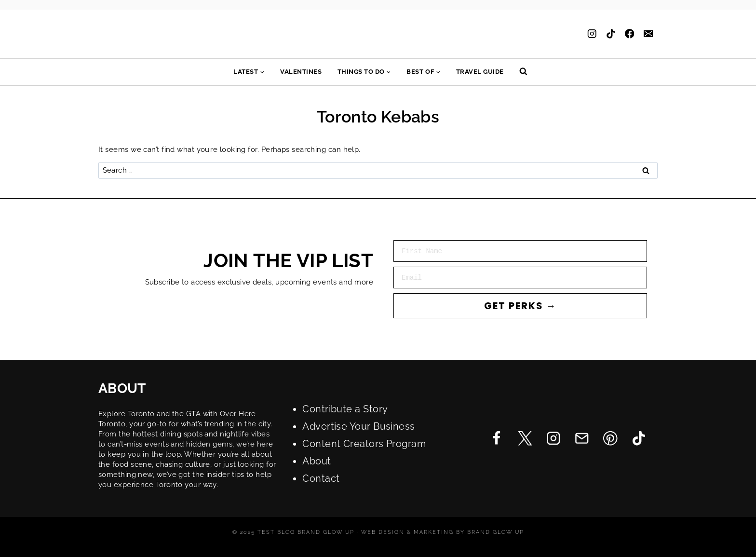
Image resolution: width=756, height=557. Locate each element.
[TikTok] (611, 34)
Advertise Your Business (358, 426)
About (317, 461)
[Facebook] (629, 34)
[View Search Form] (523, 72)
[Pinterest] (610, 438)
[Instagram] (592, 34)
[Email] (648, 34)
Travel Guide (480, 72)
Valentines (301, 72)
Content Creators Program (364, 444)
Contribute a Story (345, 409)
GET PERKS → (520, 306)
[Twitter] (525, 438)
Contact (321, 478)
